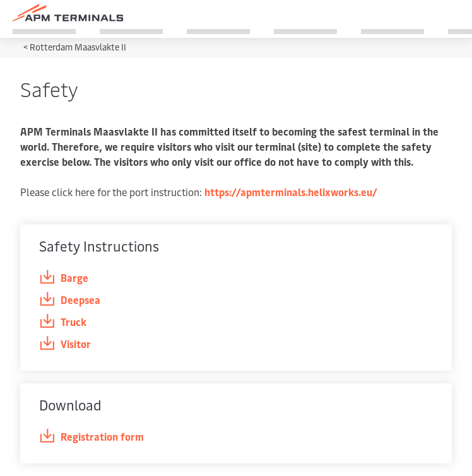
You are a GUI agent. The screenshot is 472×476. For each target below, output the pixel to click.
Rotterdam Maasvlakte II (78, 47)
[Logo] (68, 13)
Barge (64, 278)
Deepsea (70, 300)
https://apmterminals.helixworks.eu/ (291, 192)
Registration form (91, 437)
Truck (63, 322)
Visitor (65, 344)
